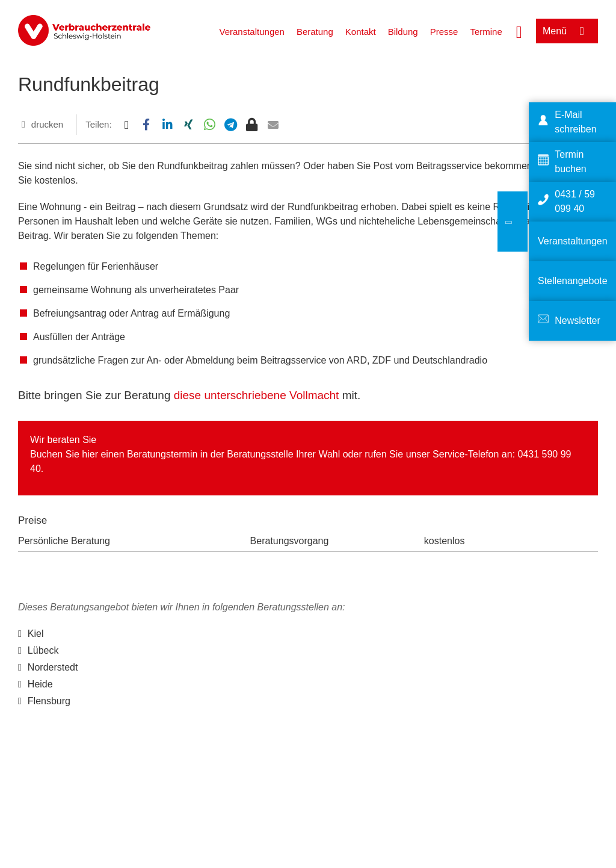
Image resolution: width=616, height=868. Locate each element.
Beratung (315, 32)
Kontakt (361, 32)
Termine (486, 32)
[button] (126, 125)
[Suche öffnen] (519, 31)
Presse (444, 32)
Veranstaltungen (251, 32)
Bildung (403, 32)
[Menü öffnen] (567, 31)
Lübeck (43, 650)
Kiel (36, 634)
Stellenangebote (573, 281)
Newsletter (577, 321)
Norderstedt (53, 667)
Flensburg (49, 701)
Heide (40, 684)
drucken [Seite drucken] (47, 124)
